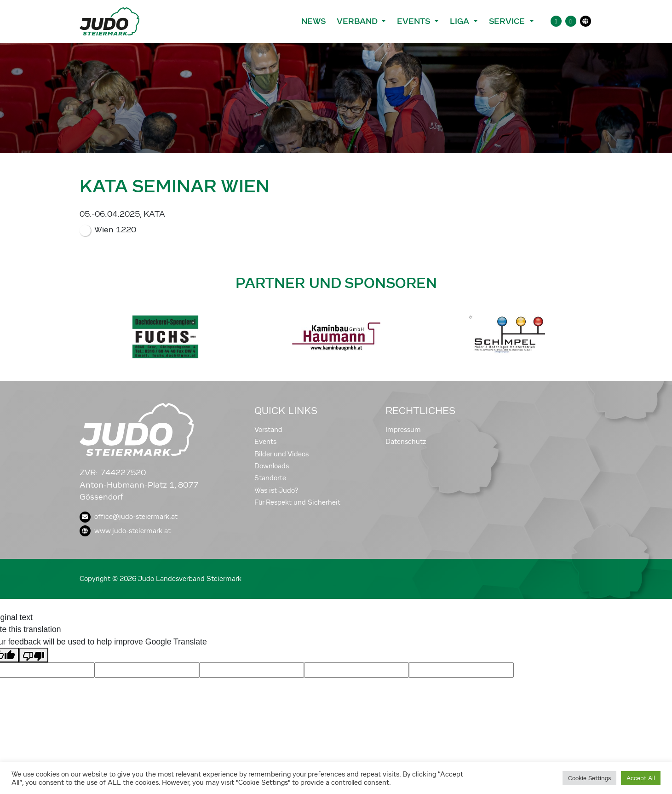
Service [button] (508, 21)
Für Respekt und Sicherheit (297, 502)
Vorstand (268, 430)
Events (265, 442)
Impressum (403, 430)
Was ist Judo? (276, 490)
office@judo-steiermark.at (129, 517)
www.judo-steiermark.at (125, 531)
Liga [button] (461, 21)
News (313, 21)
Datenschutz (406, 442)
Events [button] (414, 21)
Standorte (270, 478)
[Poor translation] (34, 655)
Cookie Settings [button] (589, 778)
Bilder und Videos (281, 454)
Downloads (272, 466)
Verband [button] (358, 21)
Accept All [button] (641, 778)
